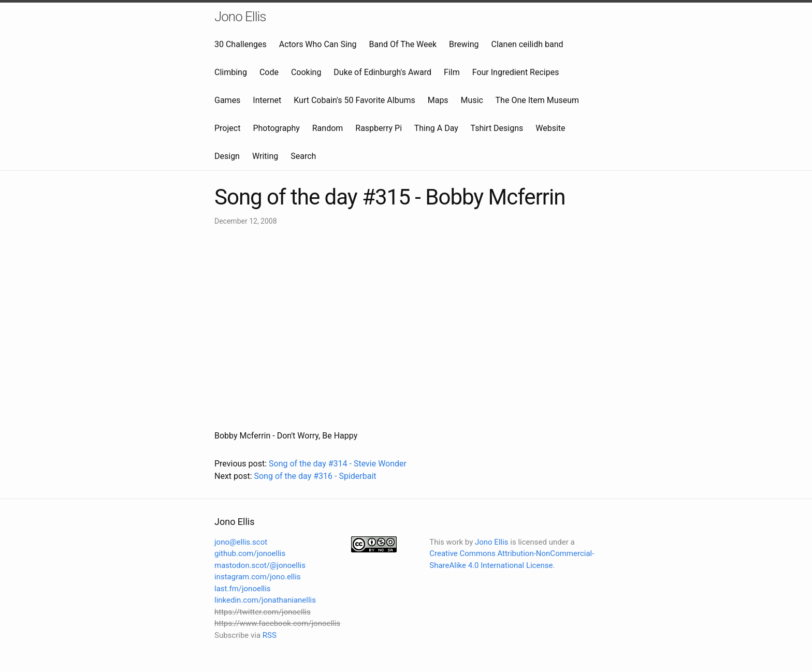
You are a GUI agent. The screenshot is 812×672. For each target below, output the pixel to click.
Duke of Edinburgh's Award (382, 72)
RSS (270, 635)
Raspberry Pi (379, 128)
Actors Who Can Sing (318, 44)
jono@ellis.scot (241, 542)
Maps (438, 100)
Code (269, 72)
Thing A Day (436, 128)
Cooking (306, 72)
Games (227, 100)
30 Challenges (241, 44)
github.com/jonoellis (250, 553)
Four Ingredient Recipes (516, 72)
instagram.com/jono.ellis (258, 577)
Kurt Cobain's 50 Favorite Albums (354, 100)
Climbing (231, 72)
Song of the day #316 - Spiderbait (315, 476)
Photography (276, 128)
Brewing (464, 44)
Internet (267, 100)
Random (328, 128)
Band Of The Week (403, 44)
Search (303, 156)
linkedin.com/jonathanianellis (265, 600)
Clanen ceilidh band (527, 44)
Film (452, 72)
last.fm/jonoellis (243, 589)
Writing (265, 156)
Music (472, 100)
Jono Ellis (240, 17)
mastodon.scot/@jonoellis (260, 565)
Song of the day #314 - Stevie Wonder (338, 464)
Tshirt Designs (497, 128)
